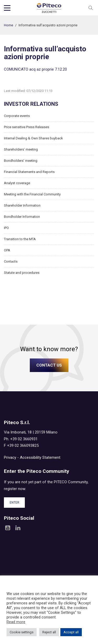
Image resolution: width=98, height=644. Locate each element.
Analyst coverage (17, 183)
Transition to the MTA (20, 239)
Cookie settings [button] (22, 632)
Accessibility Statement (40, 457)
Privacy (10, 457)
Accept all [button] (71, 632)
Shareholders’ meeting (21, 149)
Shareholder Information (22, 205)
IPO (6, 228)
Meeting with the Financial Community (32, 194)
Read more (16, 622)
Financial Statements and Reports (29, 172)
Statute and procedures (22, 273)
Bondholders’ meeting (21, 161)
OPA (7, 250)
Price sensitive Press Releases (27, 127)
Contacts (11, 261)
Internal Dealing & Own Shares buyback (33, 138)
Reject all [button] (49, 632)
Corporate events (17, 116)
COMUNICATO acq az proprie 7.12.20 (35, 69)
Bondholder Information (22, 217)
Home (8, 25)
